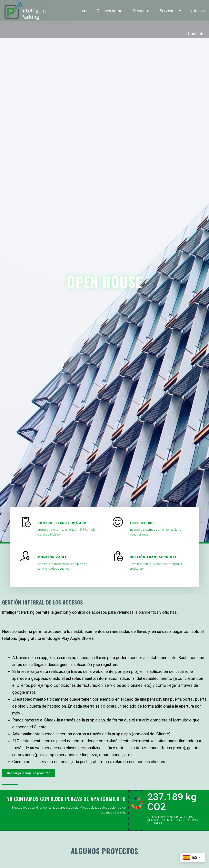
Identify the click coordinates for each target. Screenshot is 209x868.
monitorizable (52, 557)
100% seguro (142, 523)
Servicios (170, 11)
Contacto (196, 34)
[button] (29, 773)
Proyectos (142, 11)
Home (83, 11)
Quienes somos (111, 11)
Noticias (197, 11)
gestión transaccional (153, 557)
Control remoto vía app (62, 523)
